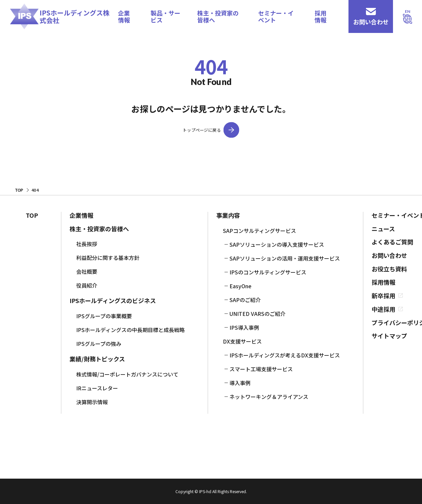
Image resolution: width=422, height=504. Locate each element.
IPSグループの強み (99, 344)
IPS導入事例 (244, 327)
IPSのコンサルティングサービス (268, 272)
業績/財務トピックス (97, 359)
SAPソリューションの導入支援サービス (277, 244)
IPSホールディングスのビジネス (113, 301)
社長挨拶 (87, 244)
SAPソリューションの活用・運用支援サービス (285, 258)
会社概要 (87, 271)
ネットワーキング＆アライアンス (269, 397)
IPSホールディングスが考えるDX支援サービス (285, 355)
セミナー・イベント (276, 16)
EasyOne (241, 286)
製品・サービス (166, 16)
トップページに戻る (202, 130)
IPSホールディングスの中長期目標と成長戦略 (130, 330)
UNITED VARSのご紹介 (257, 314)
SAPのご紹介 (245, 300)
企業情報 (124, 16)
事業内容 (228, 215)
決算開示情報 (92, 402)
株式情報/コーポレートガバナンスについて (127, 374)
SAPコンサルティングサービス (259, 231)
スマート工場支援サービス (261, 369)
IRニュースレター (97, 388)
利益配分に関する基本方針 (108, 258)
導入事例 (240, 383)
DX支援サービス (242, 341)
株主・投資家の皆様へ (218, 16)
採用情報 (320, 16)
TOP (32, 215)
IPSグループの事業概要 (104, 316)
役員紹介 (87, 285)
